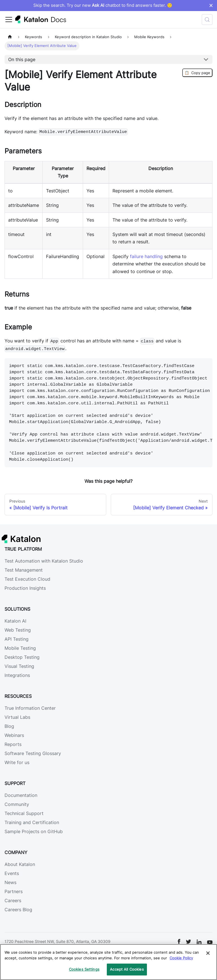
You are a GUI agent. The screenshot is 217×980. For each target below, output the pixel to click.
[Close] (208, 953)
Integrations (17, 675)
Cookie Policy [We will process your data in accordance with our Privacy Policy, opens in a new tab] (181, 958)
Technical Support (24, 813)
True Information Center (30, 708)
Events (12, 873)
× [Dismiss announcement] (211, 5)
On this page (22, 59)
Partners (14, 891)
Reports (13, 744)
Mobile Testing (20, 648)
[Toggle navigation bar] (9, 20)
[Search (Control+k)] (207, 20)
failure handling (146, 256)
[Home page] (10, 37)
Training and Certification (32, 822)
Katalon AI (15, 621)
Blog (9, 726)
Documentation (21, 795)
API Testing (17, 639)
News (10, 882)
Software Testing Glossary (33, 753)
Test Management (24, 570)
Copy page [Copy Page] (197, 73)
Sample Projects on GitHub (34, 831)
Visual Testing (19, 666)
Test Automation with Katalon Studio (44, 561)
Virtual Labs (17, 717)
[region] (108, 962)
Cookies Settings (84, 969)
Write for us (17, 762)
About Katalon (20, 864)
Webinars (14, 735)
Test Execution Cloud (27, 579)
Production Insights (25, 588)
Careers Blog (18, 910)
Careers (13, 900)
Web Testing (18, 630)
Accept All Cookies (127, 969)
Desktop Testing (22, 657)
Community (17, 804)
